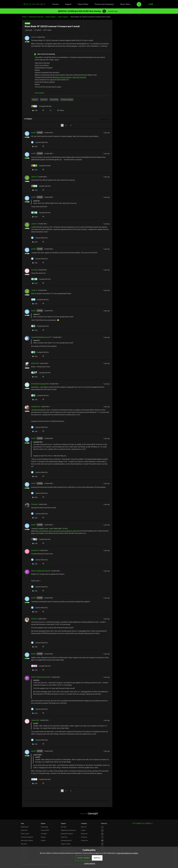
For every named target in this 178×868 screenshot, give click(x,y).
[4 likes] (41, 666)
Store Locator (25, 834)
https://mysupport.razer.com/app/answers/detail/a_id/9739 (57, 531)
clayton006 (35, 720)
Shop (22, 823)
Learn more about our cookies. (127, 853)
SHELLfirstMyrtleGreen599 (41, 571)
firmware (44, 99)
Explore (43, 823)
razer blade (54, 99)
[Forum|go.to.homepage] (34, 4)
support (35, 99)
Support (68, 4)
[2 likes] (40, 299)
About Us (84, 827)
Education (24, 844)
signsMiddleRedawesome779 (42, 337)
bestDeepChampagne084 (40, 384)
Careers (83, 830)
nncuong (34, 270)
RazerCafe (24, 830)
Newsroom (84, 834)
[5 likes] (41, 279)
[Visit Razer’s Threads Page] (102, 834)
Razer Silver (125, 4)
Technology (44, 827)
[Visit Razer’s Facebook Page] (102, 827)
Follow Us (104, 823)
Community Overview (36, 17)
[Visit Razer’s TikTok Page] (102, 844)
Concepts (44, 834)
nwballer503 (36, 407)
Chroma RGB (45, 830)
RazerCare (64, 837)
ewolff (33, 37)
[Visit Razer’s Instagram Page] (102, 830)
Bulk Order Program (27, 840)
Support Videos (66, 844)
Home (24, 17)
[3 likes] (41, 166)
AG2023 (34, 619)
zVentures (84, 837)
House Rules (83, 4)
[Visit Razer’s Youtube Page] (102, 841)
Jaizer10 (34, 177)
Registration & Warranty (68, 830)
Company (84, 823)
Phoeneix (34, 504)
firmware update (67, 99)
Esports (43, 837)
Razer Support (51, 17)
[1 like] (39, 142)
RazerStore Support (67, 834)
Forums (55, 4)
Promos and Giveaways (104, 4)
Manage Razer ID (66, 840)
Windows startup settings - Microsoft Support (69, 77)
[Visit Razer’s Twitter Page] (102, 837)
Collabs (43, 840)
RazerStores (25, 827)
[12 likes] (41, 106)
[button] (151, 4)
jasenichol (35, 550)
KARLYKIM (35, 363)
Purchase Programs (27, 837)
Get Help (64, 827)
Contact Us (84, 840)
